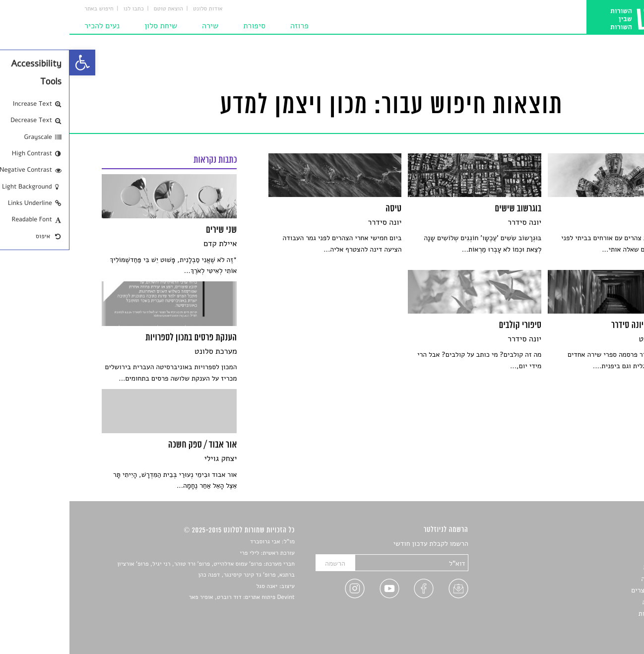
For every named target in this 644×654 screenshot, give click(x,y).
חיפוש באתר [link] (30, 9)
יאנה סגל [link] (197, 587)
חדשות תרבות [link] (593, 567)
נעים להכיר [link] (32, 26)
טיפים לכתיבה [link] (593, 602)
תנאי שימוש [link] (596, 625)
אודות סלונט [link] (138, 9)
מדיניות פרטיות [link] (590, 614)
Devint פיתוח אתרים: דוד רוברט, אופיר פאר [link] (172, 597)
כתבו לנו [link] (64, 9)
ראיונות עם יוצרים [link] (587, 590)
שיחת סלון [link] (91, 26)
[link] (13, 63)
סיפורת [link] (185, 26)
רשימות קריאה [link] (592, 579)
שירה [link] (141, 26)
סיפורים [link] (601, 544)
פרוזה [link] (230, 26)
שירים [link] (604, 556)
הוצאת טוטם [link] (99, 9)
